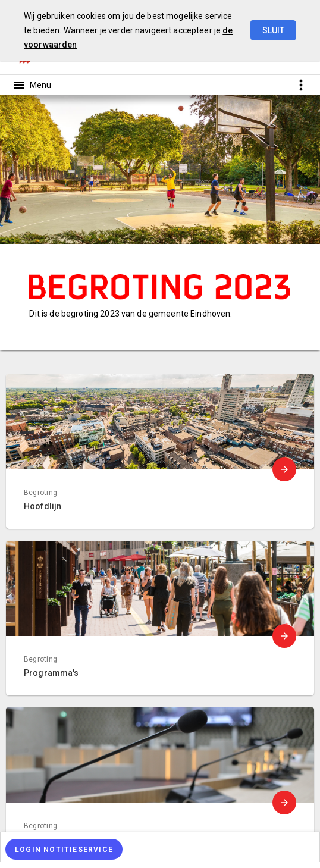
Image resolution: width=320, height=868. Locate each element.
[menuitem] (160, 847)
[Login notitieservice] (64, 849)
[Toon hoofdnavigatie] (32, 85)
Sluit (273, 30)
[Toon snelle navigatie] (301, 85)
